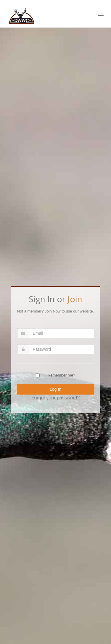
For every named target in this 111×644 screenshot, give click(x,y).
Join (75, 299)
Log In (55, 389)
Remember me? (61, 375)
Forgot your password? (56, 398)
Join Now (53, 311)
